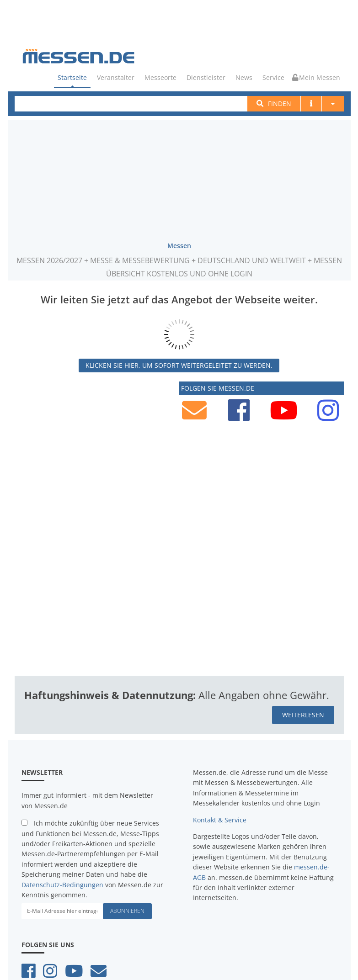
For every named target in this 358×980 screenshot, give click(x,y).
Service (273, 77)
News (244, 77)
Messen (179, 245)
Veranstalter (116, 77)
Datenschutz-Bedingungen (62, 884)
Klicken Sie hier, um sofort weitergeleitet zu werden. (179, 364)
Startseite (72, 77)
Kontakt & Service (220, 819)
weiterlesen (303, 714)
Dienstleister (206, 77)
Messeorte (160, 77)
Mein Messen (316, 77)
